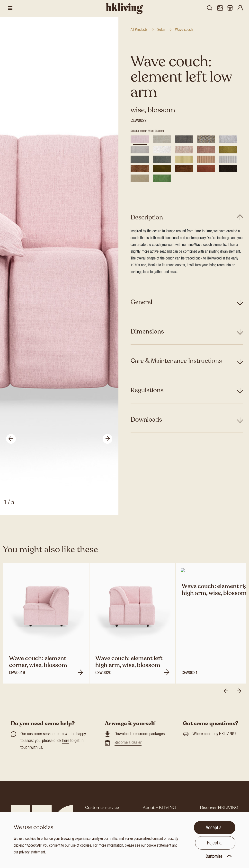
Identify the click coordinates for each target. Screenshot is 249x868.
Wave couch (184, 30)
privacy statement (32, 853)
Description (147, 217)
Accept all (215, 828)
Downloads (146, 420)
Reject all (215, 843)
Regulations (147, 390)
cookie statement (159, 846)
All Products (139, 30)
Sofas (161, 30)
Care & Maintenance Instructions (176, 361)
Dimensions (147, 331)
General (141, 302)
